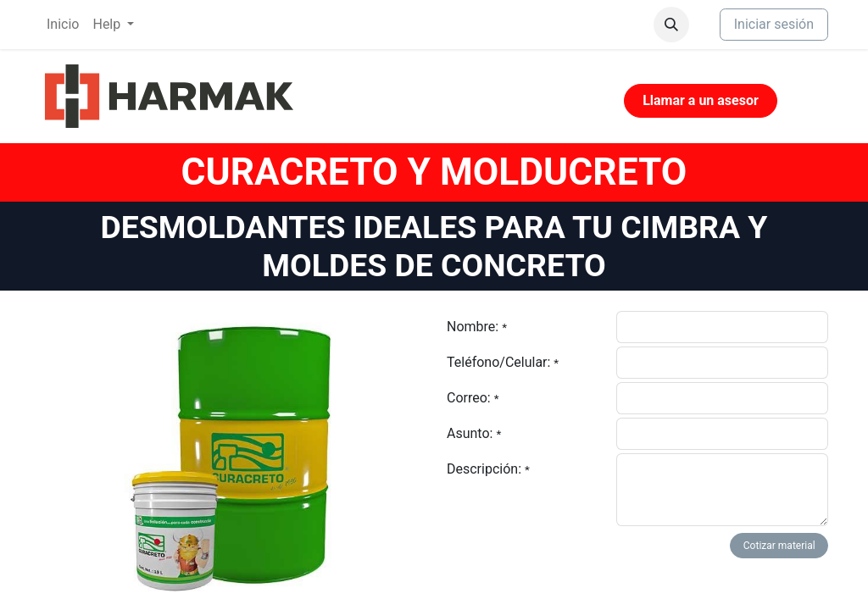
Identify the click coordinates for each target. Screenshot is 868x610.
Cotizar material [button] (779, 546)
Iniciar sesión (774, 24)
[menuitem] (63, 25)
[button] (671, 25)
